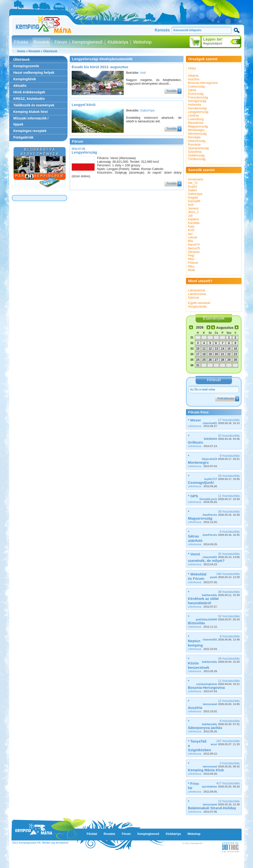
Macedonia (196, 123)
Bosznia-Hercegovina (203, 83)
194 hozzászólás (225, 575)
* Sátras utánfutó (195, 536)
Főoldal (21, 42)
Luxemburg (196, 119)
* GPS (193, 496)
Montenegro (196, 130)
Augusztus (225, 328)
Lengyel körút (84, 105)
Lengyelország (84, 152)
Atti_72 (193, 183)
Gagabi (193, 197)
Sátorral (193, 298)
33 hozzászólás (222, 437)
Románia (194, 144)
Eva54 (192, 187)
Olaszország (197, 141)
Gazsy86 (194, 201)
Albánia (193, 76)
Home (21, 51)
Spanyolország (198, 148)
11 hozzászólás (220, 497)
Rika (191, 266)
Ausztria (194, 79)
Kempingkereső (87, 42)
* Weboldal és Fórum (197, 576)
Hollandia (194, 105)
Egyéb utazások (199, 303)
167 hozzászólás (225, 742)
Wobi (191, 270)
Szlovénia (195, 152)
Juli (190, 216)
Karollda (194, 223)
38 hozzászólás (221, 593)
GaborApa (147, 110)
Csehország (196, 86)
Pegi (191, 255)
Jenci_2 (193, 212)
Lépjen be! (213, 39)
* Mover (194, 420)
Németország (197, 134)
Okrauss (194, 252)
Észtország (196, 94)
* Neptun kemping (195, 641)
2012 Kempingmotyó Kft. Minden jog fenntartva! (40, 843)
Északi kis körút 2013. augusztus (100, 67)
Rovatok (41, 42)
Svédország (196, 155)
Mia (190, 241)
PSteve (193, 263)
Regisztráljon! (213, 44)
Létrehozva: (203, 426)
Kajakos (193, 219)
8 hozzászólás (221, 457)
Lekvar (193, 237)
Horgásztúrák (197, 306)
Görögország (197, 101)
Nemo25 (194, 248)
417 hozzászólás (221, 785)
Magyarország (198, 126)
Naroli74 (194, 245)
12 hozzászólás (221, 702)
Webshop (142, 42)
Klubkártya (118, 42)
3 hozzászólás (221, 765)
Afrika (192, 68)
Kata (191, 226)
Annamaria (195, 179)
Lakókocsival (197, 294)
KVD (191, 230)
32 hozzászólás (221, 555)
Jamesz (193, 208)
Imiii (143, 73)
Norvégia (194, 137)
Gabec (192, 190)
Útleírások (50, 51)
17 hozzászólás (221, 421)
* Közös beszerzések (199, 663)
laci (190, 234)
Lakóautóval (196, 290)
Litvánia (193, 115)
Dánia (192, 90)
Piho (191, 259)
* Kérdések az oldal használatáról (203, 597)
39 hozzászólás (221, 660)
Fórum (61, 42)
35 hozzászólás (221, 513)
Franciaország (198, 97)
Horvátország (197, 108)
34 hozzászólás (222, 477)
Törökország (197, 159)
